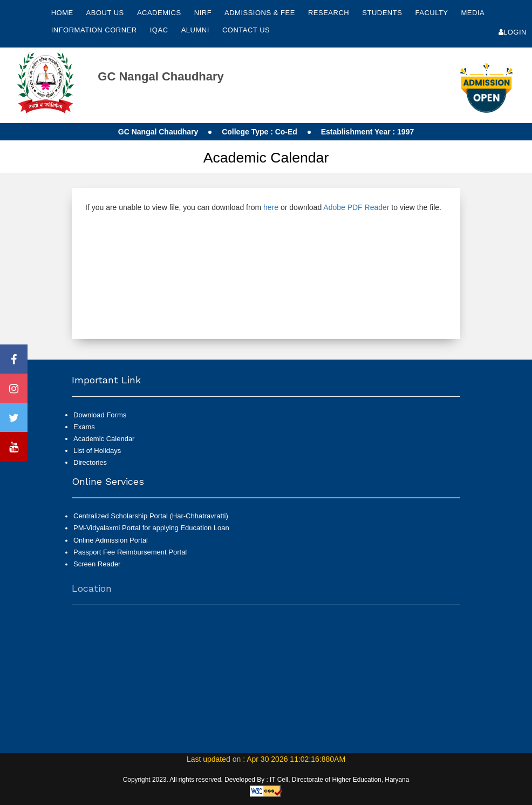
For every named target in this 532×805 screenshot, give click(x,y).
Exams (84, 427)
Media (472, 13)
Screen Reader (97, 569)
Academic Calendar (104, 439)
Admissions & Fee (261, 13)
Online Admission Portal (111, 545)
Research (330, 13)
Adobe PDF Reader (356, 207)
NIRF (203, 13)
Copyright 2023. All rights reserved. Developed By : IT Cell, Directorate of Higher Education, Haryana (266, 780)
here (271, 207)
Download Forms (100, 415)
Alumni (196, 30)
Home (62, 13)
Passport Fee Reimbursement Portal (130, 557)
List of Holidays (97, 451)
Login (513, 32)
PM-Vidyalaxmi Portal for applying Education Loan (151, 533)
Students (383, 13)
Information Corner (95, 30)
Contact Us (246, 30)
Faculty (432, 13)
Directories (90, 462)
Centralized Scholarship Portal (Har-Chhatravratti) (151, 521)
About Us (106, 13)
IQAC (160, 30)
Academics (160, 13)
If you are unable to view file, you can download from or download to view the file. (263, 207)
